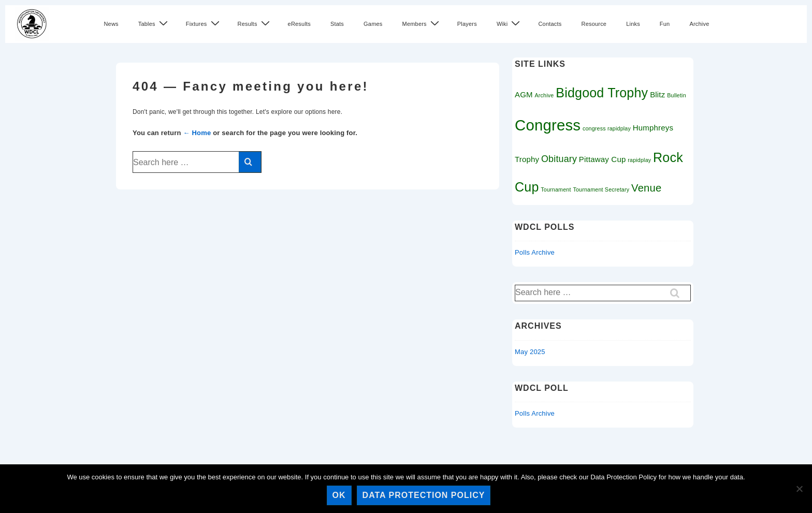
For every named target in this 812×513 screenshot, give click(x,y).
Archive (699, 24)
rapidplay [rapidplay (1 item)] (639, 160)
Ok (339, 495)
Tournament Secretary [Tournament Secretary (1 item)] (601, 189)
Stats (337, 24)
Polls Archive (535, 252)
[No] (799, 489)
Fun (665, 24)
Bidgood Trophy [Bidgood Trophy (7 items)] (602, 93)
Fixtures (204, 24)
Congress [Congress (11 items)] (548, 125)
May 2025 (530, 352)
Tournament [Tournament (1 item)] (556, 189)
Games (373, 24)
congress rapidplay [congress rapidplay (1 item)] (607, 128)
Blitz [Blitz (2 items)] (657, 94)
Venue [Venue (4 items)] (646, 188)
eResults (299, 24)
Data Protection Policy (424, 495)
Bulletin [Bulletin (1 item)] (677, 95)
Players (467, 24)
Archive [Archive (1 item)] (545, 95)
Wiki (510, 24)
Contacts (550, 24)
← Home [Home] (197, 133)
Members (422, 24)
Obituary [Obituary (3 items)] (559, 159)
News (111, 24)
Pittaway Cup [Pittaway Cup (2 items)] (603, 159)
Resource (594, 24)
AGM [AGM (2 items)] (524, 94)
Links (633, 24)
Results (255, 24)
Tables (154, 24)
